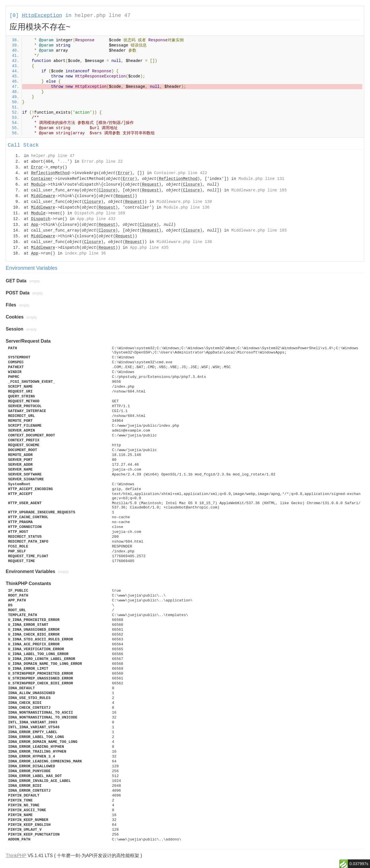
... (64, 162)
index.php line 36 (85, 253)
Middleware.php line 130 (184, 202)
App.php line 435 (149, 248)
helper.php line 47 (102, 15)
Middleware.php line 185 (259, 190)
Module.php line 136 (187, 207)
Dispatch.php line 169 (100, 213)
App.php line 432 (96, 219)
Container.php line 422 (181, 173)
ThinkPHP (16, 856)
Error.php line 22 (102, 162)
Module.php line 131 (261, 179)
